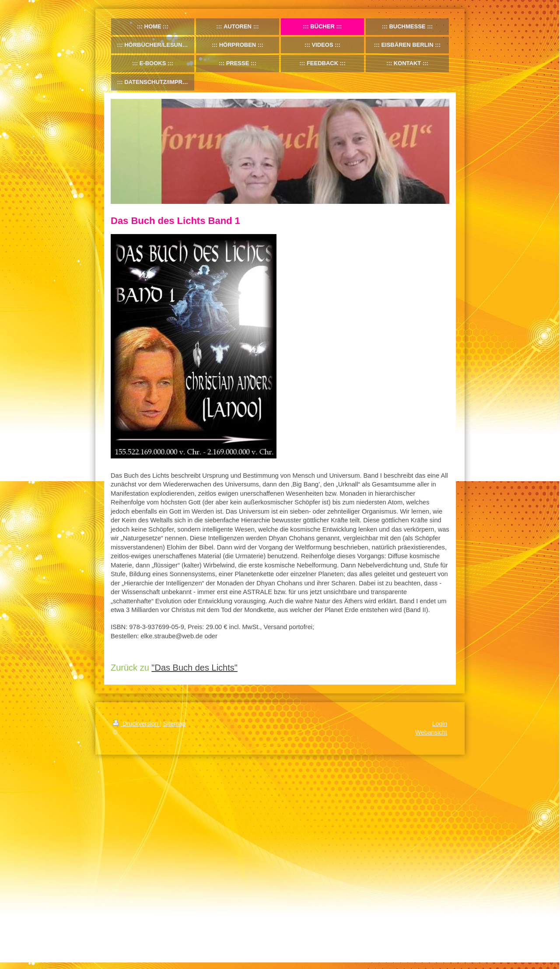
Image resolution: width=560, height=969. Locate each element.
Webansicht (431, 732)
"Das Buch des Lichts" (194, 668)
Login (440, 724)
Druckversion (136, 724)
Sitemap (174, 724)
